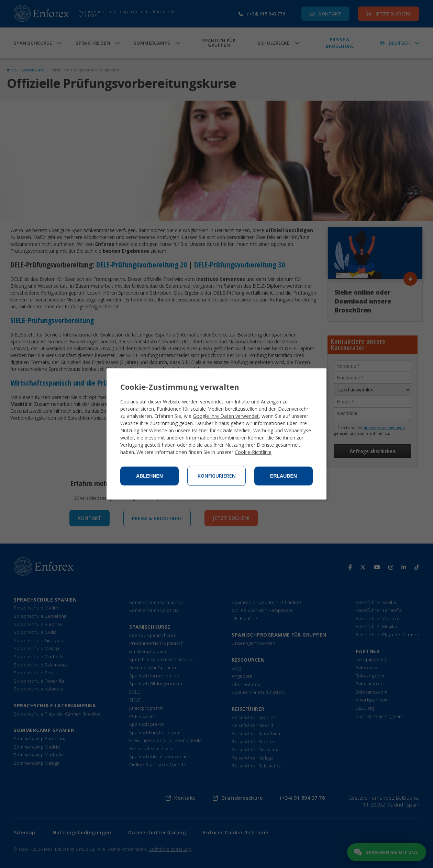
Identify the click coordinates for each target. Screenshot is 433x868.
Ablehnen (149, 476)
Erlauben (284, 476)
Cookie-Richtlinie (253, 452)
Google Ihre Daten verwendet (226, 416)
